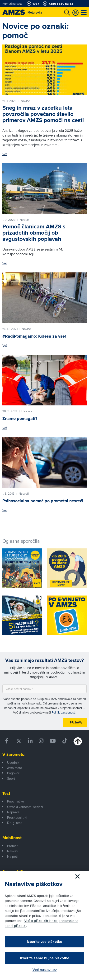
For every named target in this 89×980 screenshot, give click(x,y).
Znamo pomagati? (20, 419)
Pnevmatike (16, 801)
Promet (12, 846)
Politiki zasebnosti (63, 712)
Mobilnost (12, 838)
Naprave (13, 812)
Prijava (76, 722)
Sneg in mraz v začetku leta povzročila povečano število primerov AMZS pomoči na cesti (43, 114)
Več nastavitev (45, 970)
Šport (11, 778)
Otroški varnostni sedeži (25, 807)
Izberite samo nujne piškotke (45, 958)
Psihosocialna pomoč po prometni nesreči (43, 501)
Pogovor (13, 773)
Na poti (12, 857)
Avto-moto (15, 768)
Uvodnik (13, 763)
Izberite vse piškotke (44, 942)
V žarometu (13, 754)
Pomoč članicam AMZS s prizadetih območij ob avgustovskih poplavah (34, 233)
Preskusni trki (17, 817)
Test (6, 793)
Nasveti (13, 851)
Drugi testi (15, 823)
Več (5, 154)
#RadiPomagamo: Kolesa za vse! (34, 336)
